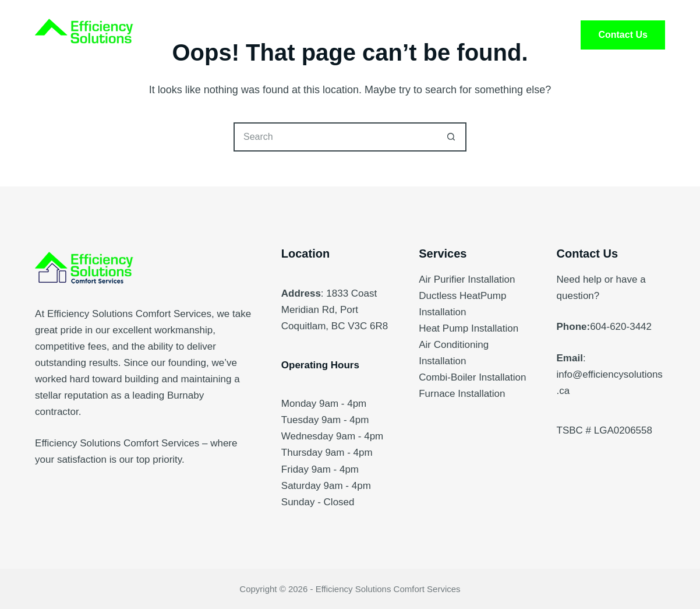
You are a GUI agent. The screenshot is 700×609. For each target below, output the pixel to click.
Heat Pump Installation (469, 328)
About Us (358, 35)
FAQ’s (433, 35)
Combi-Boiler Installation (472, 377)
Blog (498, 35)
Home (203, 35)
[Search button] (452, 137)
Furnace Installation (462, 394)
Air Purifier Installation (467, 279)
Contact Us (623, 35)
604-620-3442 (621, 327)
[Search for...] (335, 137)
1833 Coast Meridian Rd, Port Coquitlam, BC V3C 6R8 (335, 310)
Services (276, 35)
